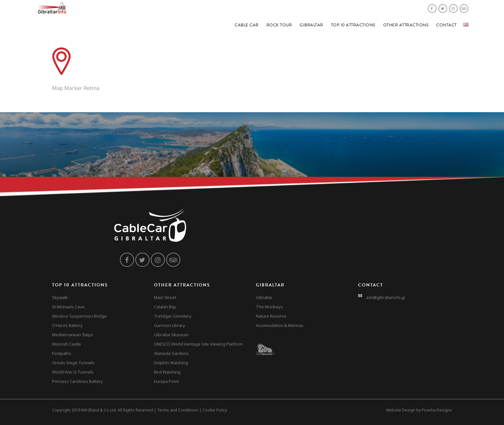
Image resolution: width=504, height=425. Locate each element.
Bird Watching (167, 372)
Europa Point (166, 381)
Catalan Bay (165, 307)
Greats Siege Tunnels (73, 363)
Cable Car (247, 25)
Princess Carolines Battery (77, 381)
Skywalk (60, 297)
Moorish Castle (67, 344)
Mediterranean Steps (73, 335)
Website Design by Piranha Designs (419, 410)
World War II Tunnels (73, 372)
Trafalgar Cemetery (173, 316)
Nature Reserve (271, 316)
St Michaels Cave (68, 307)
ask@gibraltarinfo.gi (386, 297)
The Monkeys (269, 307)
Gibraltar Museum (171, 335)
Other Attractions (406, 25)
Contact (446, 25)
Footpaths (62, 353)
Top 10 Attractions (353, 25)
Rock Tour (279, 25)
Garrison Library (170, 325)
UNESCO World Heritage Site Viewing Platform (198, 344)
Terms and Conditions (178, 410)
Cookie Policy (215, 410)
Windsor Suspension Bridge (79, 316)
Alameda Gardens (171, 353)
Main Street (165, 297)
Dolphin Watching (171, 363)
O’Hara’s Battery (67, 325)
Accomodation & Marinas (280, 325)
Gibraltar (311, 25)
